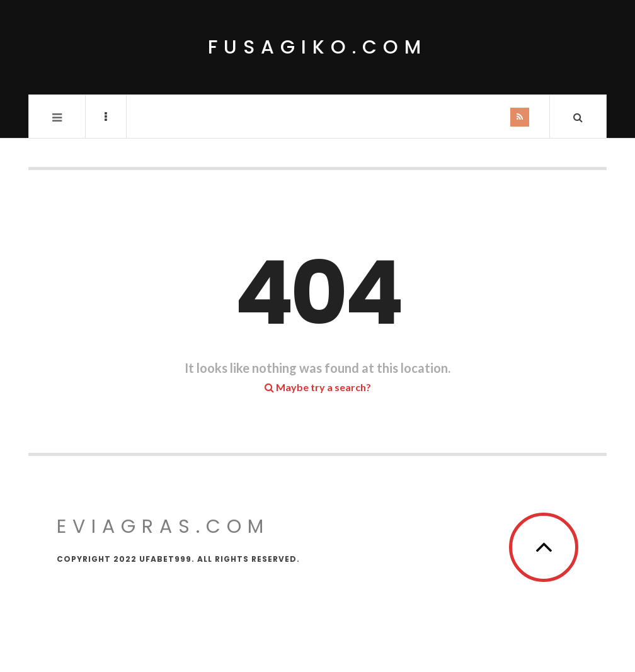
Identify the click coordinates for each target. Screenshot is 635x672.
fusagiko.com (317, 47)
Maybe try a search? (318, 387)
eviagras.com (163, 527)
